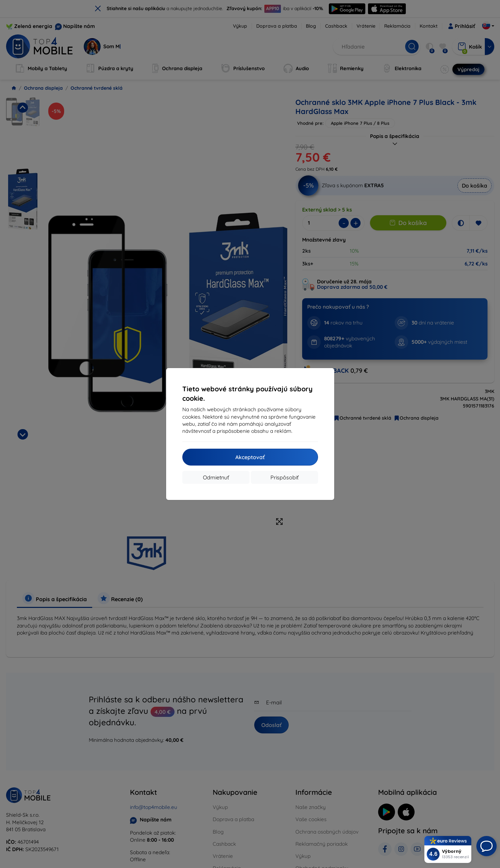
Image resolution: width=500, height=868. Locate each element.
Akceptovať (250, 457)
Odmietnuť (216, 477)
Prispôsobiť (284, 477)
